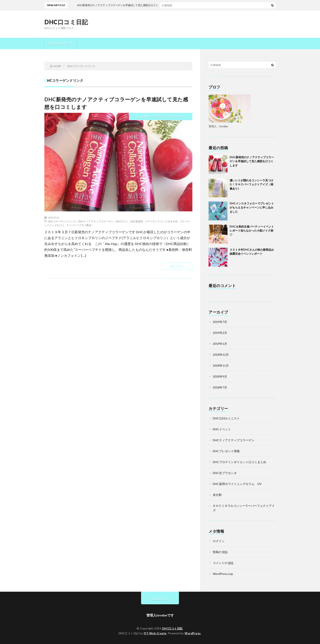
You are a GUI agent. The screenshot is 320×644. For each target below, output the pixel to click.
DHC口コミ (122, 221)
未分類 (217, 495)
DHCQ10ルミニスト (226, 418)
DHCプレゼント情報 (226, 451)
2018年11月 (221, 365)
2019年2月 (220, 333)
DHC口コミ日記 (66, 22)
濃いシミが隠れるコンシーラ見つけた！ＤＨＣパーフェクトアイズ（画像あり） (251, 184)
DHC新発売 (137, 221)
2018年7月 (220, 387)
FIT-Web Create (155, 633)
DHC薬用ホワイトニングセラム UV (237, 484)
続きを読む (177, 266)
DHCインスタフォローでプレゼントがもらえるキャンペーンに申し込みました (252, 207)
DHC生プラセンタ (225, 473)
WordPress (193, 633)
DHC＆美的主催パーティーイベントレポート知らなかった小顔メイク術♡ (252, 231)
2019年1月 (220, 344)
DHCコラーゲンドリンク (62, 221)
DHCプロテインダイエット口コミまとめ (239, 462)
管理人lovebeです (61, 43)
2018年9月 (220, 376)
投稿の (220, 552)
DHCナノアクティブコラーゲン (163, 117)
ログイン (219, 541)
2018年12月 (221, 355)
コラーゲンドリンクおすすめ (161, 221)
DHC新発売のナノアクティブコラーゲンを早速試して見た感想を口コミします (252, 161)
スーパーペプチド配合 (79, 225)
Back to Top (160, 599)
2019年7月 (220, 322)
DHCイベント (222, 429)
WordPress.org (223, 574)
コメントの (223, 563)
